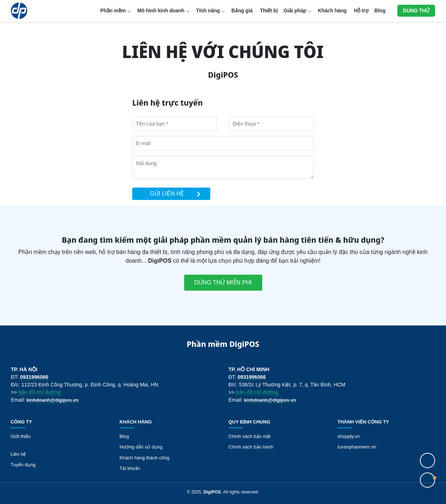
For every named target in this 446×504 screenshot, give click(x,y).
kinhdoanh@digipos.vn (52, 400)
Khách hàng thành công (144, 458)
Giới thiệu (21, 436)
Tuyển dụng (23, 465)
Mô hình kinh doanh (161, 11)
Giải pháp (295, 11)
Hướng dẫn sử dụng (141, 447)
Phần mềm (113, 11)
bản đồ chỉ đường (39, 392)
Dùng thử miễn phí (223, 282)
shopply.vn (348, 436)
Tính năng (208, 11)
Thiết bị (269, 11)
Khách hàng (332, 11)
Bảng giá (242, 11)
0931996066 (34, 377)
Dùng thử (416, 11)
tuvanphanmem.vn (357, 447)
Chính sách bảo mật (250, 436)
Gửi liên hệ (176, 194)
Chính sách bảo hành (251, 447)
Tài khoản (130, 468)
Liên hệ (18, 454)
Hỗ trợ (361, 11)
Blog (380, 11)
